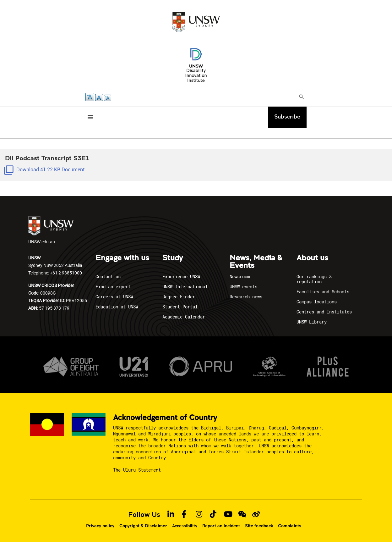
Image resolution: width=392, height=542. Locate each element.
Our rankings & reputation (314, 279)
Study (173, 258)
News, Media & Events (256, 262)
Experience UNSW (181, 277)
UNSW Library (312, 322)
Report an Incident (221, 526)
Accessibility (185, 526)
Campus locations (317, 302)
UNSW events (243, 287)
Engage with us (122, 258)
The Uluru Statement (137, 470)
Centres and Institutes (324, 312)
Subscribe (287, 116)
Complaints (290, 526)
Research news (246, 297)
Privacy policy (100, 526)
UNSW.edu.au (51, 230)
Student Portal (180, 307)
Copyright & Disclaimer (143, 526)
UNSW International (185, 287)
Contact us (108, 277)
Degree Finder (179, 297)
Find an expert (113, 287)
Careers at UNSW (114, 297)
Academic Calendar (184, 317)
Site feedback (259, 526)
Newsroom (240, 277)
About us (312, 258)
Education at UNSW (117, 307)
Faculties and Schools (323, 292)
